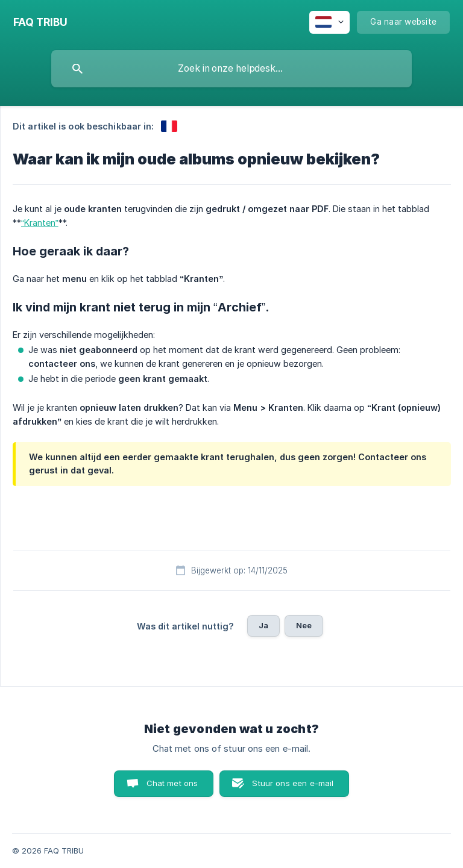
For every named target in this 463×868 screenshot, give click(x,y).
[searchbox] (231, 69)
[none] (40, 22)
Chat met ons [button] (172, 783)
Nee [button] (304, 625)
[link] (169, 126)
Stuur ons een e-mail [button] (293, 783)
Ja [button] (263, 625)
